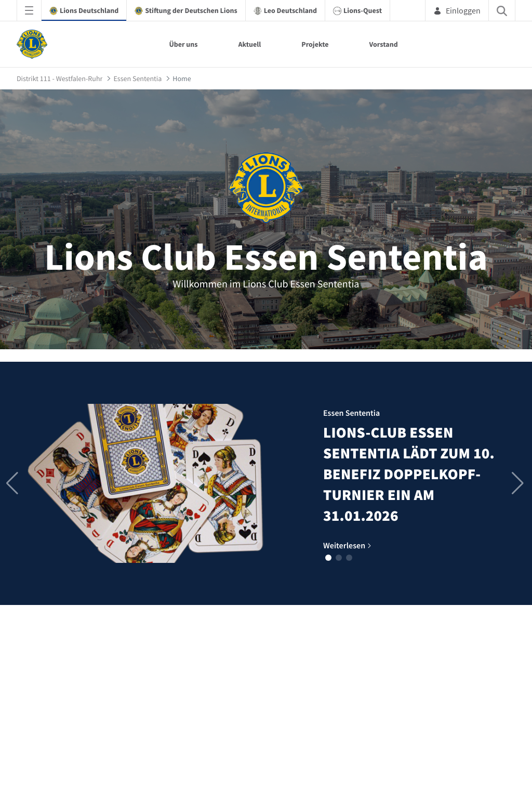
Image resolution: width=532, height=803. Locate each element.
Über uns (183, 44)
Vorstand (384, 44)
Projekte (315, 44)
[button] (328, 558)
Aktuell (250, 44)
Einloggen (457, 10)
